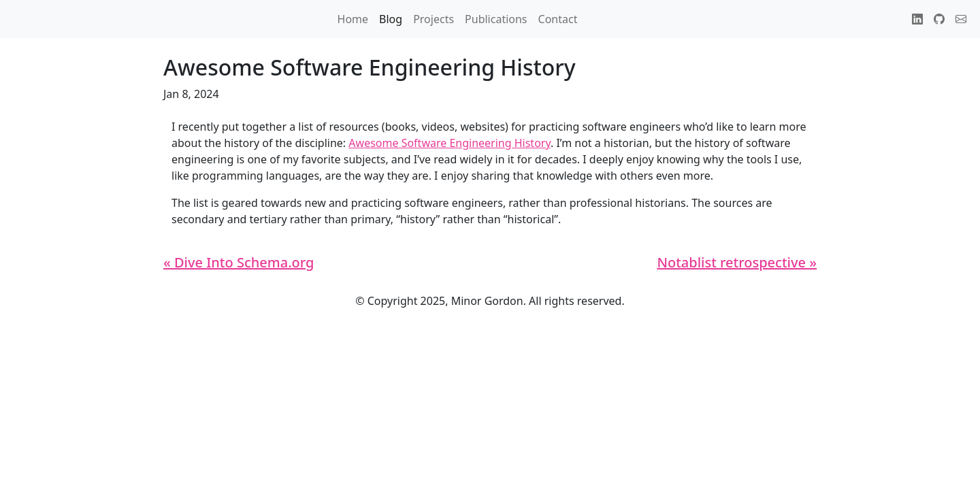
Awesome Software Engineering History (450, 143)
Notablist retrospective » (737, 262)
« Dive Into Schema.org (239, 262)
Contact (558, 19)
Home (353, 19)
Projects (434, 19)
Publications (496, 19)
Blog (391, 19)
